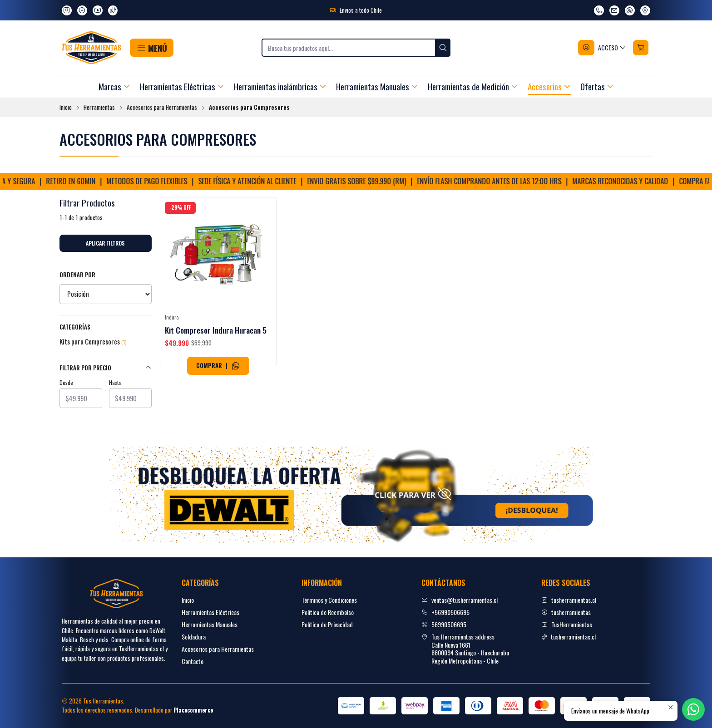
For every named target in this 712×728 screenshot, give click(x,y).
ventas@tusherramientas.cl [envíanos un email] (460, 600)
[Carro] (641, 48)
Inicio (66, 108)
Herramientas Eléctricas (210, 612)
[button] (151, 48)
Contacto (193, 661)
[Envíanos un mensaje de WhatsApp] (630, 10)
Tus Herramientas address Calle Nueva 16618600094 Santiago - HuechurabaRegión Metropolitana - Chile (465, 649)
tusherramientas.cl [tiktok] (569, 637)
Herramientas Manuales (210, 624)
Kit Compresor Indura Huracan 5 (216, 330)
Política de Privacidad (327, 624)
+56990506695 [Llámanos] (445, 612)
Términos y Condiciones (329, 600)
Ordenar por (77, 275)
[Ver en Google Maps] (645, 10)
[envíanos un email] (614, 10)
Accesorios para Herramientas (162, 108)
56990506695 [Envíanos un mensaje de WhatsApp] (444, 624)
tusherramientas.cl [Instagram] (569, 600)
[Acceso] (602, 48)
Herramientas (99, 108)
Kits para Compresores (93, 341)
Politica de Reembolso (328, 612)
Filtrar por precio (106, 368)
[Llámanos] (599, 10)
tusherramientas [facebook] (566, 612)
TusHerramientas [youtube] (567, 624)
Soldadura (194, 637)
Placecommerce (193, 710)
